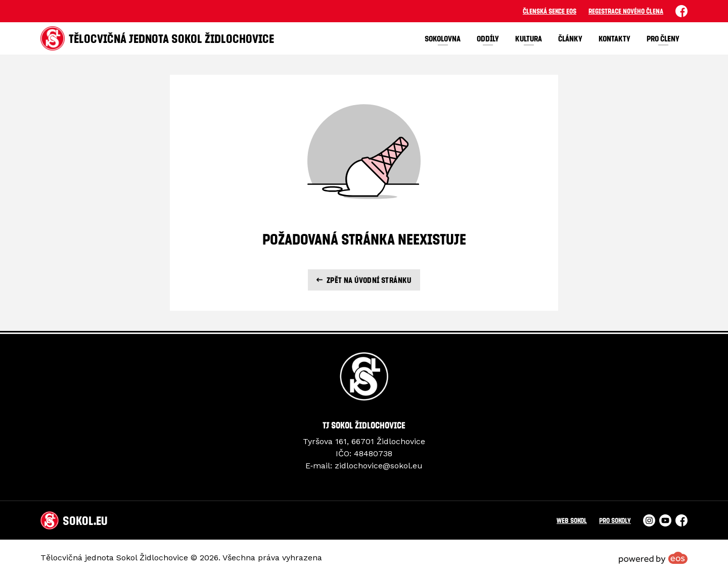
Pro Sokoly (615, 520)
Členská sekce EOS (550, 11)
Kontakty (615, 38)
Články (570, 38)
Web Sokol (572, 520)
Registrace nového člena (626, 11)
